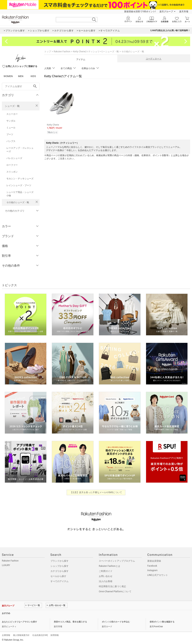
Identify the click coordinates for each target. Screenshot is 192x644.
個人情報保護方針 (21, 635)
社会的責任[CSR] (40, 635)
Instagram (152, 570)
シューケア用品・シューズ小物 (20, 194)
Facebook (152, 566)
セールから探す (58, 576)
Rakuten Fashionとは (109, 566)
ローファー (12, 165)
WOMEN (8, 76)
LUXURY (6, 565)
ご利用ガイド (106, 571)
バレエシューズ (14, 158)
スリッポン (12, 172)
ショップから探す (59, 566)
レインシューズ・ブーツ (19, 185)
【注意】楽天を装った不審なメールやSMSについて (96, 492)
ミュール (11, 128)
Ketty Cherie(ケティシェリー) (88, 52)
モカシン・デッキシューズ (20, 179)
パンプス (11, 141)
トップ (48, 52)
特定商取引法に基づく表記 (112, 586)
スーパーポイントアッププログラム (117, 561)
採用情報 (55, 635)
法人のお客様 (106, 581)
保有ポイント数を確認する (162, 622)
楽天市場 (184, 12)
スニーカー (12, 114)
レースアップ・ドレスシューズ (20, 150)
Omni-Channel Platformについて (115, 592)
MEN (21, 76)
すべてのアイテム (59, 581)
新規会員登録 (154, 561)
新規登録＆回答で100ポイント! (140, 12)
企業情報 (6, 635)
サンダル (11, 121)
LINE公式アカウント (158, 575)
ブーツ (10, 134)
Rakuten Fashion (62, 52)
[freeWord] (21, 86)
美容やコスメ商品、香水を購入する (70, 622)
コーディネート (154, 59)
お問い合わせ (106, 576)
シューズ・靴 (12, 106)
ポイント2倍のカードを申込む (116, 622)
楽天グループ (166, 12)
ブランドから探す (59, 561)
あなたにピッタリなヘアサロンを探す (19, 622)
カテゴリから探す (59, 571)
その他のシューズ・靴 (18, 202)
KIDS (33, 76)
